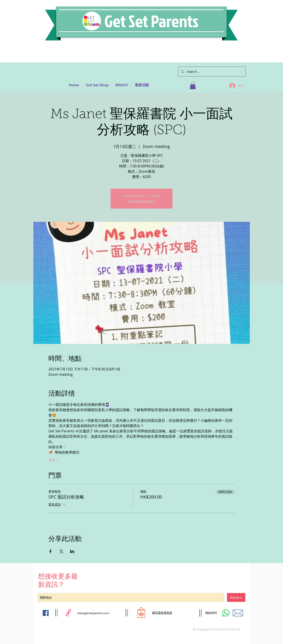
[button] (193, 85)
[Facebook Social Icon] (46, 613)
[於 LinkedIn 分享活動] (72, 551)
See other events (142, 201)
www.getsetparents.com (93, 613)
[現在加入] (236, 597)
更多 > (53, 460)
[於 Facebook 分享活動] (51, 551)
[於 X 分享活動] (61, 551)
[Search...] (211, 72)
